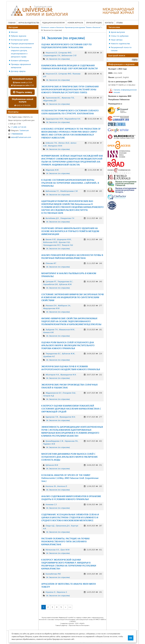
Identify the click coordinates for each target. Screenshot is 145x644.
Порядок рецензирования (22, 43)
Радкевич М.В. (49, 444)
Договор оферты (18, 71)
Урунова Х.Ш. (64, 242)
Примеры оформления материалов (21, 66)
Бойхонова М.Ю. (50, 242)
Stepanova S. (62, 592)
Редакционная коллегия (53, 23)
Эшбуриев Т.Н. (52, 329)
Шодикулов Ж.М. (64, 239)
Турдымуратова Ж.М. (54, 119)
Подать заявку (23, 92)
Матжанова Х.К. (52, 550)
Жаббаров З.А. (64, 305)
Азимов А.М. (48, 332)
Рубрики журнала (19, 36)
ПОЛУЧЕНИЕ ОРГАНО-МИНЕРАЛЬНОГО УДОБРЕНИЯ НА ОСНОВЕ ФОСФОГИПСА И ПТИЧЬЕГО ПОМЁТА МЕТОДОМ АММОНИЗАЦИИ (70, 231)
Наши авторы (117, 40)
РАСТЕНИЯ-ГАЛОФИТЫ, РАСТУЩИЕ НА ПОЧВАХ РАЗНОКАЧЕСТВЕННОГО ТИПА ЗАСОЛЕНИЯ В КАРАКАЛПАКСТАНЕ (65, 541)
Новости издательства (120, 43)
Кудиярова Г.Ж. (52, 417)
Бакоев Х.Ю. (51, 239)
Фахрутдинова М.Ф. (51, 308)
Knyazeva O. (50, 592)
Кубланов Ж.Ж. (65, 284)
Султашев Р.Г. (51, 281)
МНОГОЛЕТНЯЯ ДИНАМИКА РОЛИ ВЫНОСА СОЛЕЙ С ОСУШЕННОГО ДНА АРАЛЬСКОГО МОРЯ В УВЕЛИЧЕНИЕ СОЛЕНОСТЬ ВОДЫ (70, 457)
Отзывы (119, 23)
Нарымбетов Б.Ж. (50, 284)
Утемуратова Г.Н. (67, 218)
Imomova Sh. (51, 486)
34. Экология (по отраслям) (58, 59)
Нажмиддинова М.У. (52, 245)
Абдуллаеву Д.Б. (50, 100)
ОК (131, 638)
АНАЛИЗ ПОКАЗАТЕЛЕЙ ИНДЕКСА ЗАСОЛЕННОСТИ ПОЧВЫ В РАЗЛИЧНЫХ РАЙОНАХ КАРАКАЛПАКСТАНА (72, 257)
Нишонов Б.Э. (51, 52)
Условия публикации (20, 60)
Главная (12, 23)
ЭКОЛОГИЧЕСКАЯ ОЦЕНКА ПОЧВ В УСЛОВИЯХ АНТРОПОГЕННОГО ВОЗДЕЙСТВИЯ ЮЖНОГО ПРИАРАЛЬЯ (71, 368)
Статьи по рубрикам (120, 36)
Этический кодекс (94, 23)
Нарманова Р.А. (71, 441)
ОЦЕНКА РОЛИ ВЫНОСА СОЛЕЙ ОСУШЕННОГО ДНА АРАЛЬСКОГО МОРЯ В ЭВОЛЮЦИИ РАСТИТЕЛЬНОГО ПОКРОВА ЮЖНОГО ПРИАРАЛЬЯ (68, 345)
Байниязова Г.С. (52, 191)
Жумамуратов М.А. (68, 374)
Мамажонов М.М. (67, 329)
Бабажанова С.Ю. (69, 55)
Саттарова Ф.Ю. (65, 52)
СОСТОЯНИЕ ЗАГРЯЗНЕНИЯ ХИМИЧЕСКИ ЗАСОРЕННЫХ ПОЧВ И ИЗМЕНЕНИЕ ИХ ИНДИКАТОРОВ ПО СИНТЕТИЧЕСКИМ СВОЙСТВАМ (72, 297)
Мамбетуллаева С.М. (69, 191)
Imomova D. (62, 486)
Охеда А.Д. (50, 526)
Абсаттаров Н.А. (52, 374)
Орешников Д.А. (63, 526)
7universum (19, 130)
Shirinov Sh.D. (64, 143)
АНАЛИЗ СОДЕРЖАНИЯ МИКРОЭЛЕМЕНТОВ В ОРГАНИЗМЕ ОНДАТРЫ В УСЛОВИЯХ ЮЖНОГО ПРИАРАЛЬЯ (71, 498)
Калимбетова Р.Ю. (53, 574)
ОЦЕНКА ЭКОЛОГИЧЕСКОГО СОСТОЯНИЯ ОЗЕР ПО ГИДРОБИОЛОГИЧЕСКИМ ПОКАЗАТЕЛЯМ (66, 46)
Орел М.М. (65, 550)
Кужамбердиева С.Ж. (54, 441)
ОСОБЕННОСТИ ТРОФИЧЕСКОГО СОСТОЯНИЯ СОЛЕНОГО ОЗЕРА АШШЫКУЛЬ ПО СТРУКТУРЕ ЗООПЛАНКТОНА (70, 112)
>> (70, 607)
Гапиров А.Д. (49, 396)
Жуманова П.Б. (68, 98)
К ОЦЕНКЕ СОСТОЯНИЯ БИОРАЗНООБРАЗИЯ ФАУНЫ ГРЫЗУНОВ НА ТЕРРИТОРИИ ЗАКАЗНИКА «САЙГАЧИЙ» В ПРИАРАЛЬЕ (70, 183)
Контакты (109, 23)
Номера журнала (75, 23)
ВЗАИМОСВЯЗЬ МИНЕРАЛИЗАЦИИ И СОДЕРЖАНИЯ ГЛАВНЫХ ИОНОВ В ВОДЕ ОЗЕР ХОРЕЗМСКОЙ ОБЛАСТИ (70, 67)
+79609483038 (16, 134)
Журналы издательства (29, 23)
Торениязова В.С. (53, 98)
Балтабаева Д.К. (52, 218)
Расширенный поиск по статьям (121, 49)
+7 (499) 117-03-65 (17, 127)
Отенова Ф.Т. (51, 263)
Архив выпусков (118, 32)
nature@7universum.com (20, 137)
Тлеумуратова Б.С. (65, 281)
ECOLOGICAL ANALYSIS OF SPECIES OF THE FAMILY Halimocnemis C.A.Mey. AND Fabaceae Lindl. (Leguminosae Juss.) (70, 478)
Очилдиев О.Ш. (69, 393)
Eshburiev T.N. (51, 143)
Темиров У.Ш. (67, 245)
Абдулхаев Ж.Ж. (52, 170)
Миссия (14, 32)
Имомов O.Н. (51, 305)
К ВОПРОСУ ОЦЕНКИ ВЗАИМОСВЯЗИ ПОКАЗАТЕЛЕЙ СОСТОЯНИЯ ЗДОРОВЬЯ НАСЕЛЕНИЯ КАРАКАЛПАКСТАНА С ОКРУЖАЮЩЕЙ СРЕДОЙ (71, 409)
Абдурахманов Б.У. (53, 393)
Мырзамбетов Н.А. (72, 119)
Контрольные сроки (20, 40)
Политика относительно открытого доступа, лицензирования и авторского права (21, 52)
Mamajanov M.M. (55, 146)
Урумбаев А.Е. (49, 356)
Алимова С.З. (51, 504)
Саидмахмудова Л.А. (52, 55)
